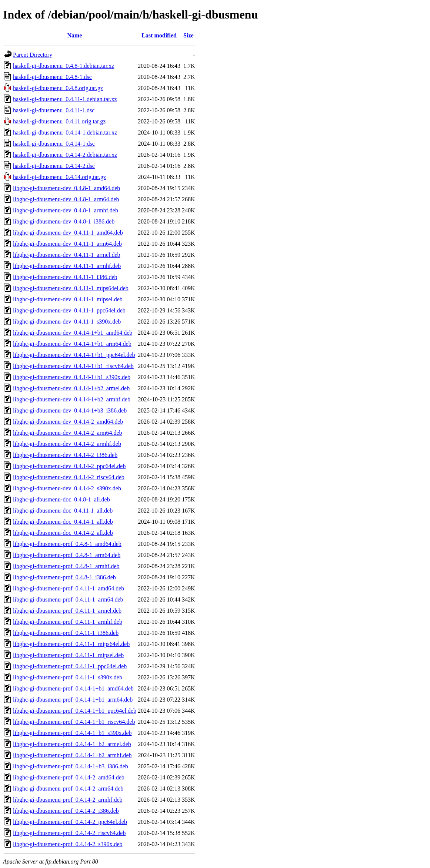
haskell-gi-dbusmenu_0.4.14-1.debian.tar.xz (65, 132)
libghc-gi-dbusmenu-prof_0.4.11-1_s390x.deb (68, 677)
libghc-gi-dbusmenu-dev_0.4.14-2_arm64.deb (68, 433)
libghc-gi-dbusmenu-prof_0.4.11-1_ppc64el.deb (70, 666)
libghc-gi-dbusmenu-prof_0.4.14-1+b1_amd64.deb (73, 688)
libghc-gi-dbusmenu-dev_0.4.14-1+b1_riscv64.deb (73, 366)
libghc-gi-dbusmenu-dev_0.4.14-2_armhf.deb (67, 444)
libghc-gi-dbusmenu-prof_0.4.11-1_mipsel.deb (68, 655)
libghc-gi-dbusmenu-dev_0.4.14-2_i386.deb (65, 455)
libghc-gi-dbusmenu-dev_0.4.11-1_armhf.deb (67, 266)
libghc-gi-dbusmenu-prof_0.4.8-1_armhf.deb (66, 566)
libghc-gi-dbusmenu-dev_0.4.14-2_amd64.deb (68, 422)
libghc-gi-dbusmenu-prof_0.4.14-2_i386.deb (66, 811)
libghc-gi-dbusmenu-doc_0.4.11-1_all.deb (63, 511)
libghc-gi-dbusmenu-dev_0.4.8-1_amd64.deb (66, 188)
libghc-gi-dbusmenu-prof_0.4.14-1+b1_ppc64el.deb (75, 711)
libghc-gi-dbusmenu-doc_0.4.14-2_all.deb (63, 533)
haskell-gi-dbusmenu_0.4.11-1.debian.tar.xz (65, 99)
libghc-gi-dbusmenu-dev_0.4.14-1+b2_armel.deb (71, 388)
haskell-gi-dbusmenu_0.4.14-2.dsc (54, 166)
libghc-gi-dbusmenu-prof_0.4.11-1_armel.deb (67, 611)
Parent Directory (33, 55)
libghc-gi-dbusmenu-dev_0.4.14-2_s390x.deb (67, 488)
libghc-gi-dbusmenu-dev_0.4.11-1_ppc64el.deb (69, 310)
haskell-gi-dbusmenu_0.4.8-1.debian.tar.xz (64, 66)
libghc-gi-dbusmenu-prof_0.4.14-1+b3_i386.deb (71, 766)
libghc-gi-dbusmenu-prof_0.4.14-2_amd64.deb (69, 777)
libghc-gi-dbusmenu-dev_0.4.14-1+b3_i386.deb (70, 410)
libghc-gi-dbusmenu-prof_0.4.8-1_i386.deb (64, 577)
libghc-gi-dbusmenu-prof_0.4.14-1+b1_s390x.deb (72, 733)
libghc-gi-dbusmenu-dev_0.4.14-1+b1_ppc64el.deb (74, 355)
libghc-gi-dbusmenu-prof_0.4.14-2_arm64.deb (68, 789)
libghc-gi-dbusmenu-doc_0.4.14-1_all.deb (63, 522)
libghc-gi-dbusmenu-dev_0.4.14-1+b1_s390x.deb (72, 377)
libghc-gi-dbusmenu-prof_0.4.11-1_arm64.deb (68, 599)
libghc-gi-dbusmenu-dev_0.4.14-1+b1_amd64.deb (73, 333)
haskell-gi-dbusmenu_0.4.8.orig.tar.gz (58, 88)
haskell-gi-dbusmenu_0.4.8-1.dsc (52, 77)
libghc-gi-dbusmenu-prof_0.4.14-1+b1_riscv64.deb (74, 722)
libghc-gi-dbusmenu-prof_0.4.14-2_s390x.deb (68, 844)
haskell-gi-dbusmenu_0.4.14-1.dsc (54, 144)
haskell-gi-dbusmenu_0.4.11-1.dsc (54, 110)
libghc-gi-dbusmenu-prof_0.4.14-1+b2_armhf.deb (72, 755)
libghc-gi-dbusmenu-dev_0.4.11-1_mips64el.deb (71, 288)
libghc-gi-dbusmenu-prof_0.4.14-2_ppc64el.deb (70, 822)
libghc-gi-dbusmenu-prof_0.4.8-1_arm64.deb (67, 555)
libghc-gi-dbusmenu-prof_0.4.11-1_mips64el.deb (71, 644)
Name (74, 35)
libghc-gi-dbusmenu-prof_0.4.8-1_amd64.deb (67, 544)
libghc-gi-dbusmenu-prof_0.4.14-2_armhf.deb (68, 800)
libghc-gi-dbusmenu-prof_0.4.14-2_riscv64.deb (69, 833)
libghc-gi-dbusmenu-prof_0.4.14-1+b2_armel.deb (72, 744)
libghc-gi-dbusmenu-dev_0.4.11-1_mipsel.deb (68, 299)
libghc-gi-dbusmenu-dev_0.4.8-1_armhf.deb (66, 210)
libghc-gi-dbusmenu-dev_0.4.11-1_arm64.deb (67, 244)
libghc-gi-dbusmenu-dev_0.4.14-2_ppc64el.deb (69, 466)
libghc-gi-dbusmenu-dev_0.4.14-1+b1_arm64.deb (72, 344)
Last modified (159, 35)
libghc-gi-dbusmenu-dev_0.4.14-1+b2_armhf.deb (72, 399)
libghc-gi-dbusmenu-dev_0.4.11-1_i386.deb (65, 277)
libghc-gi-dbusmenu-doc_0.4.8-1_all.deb (61, 499)
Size (189, 35)
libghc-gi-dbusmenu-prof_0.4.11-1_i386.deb (66, 633)
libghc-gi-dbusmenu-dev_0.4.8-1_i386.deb (64, 221)
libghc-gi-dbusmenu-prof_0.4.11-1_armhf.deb (68, 622)
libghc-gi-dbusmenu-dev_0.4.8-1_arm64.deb (66, 199)
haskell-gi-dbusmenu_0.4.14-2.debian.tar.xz (65, 155)
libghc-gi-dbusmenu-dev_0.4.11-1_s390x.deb (67, 322)
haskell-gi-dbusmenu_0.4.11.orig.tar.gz (59, 121)
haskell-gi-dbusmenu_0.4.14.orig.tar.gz (59, 177)
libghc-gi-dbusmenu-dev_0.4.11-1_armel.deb (67, 255)
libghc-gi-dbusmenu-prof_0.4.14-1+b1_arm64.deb (73, 700)
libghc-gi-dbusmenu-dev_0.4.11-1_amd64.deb (68, 233)
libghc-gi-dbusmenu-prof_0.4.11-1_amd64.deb (69, 588)
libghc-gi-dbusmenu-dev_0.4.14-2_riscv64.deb (69, 477)
